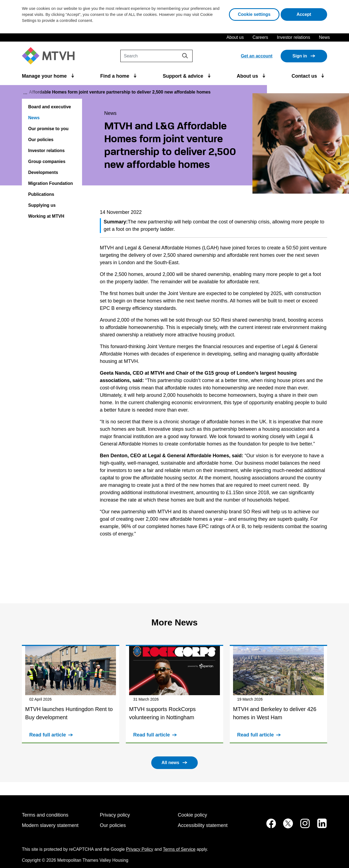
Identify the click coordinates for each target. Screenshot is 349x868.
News (324, 37)
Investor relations (293, 37)
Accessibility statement (203, 825)
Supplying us (42, 205)
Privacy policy (115, 815)
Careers (260, 37)
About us (235, 37)
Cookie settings (254, 14)
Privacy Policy (140, 849)
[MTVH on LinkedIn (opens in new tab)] (319, 826)
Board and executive (50, 107)
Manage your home (45, 76)
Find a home (116, 76)
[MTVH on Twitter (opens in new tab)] (285, 826)
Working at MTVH (46, 216)
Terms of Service (179, 849)
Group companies (47, 161)
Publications (41, 194)
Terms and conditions (45, 815)
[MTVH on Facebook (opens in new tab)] (268, 826)
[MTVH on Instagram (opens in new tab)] (302, 826)
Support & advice (184, 76)
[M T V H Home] (50, 56)
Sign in (300, 56)
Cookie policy (192, 815)
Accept (312, 14)
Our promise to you (48, 129)
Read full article (48, 735)
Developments (43, 172)
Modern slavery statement (50, 825)
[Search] (156, 56)
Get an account (257, 56)
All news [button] (171, 763)
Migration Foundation (51, 183)
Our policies (41, 140)
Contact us (305, 76)
